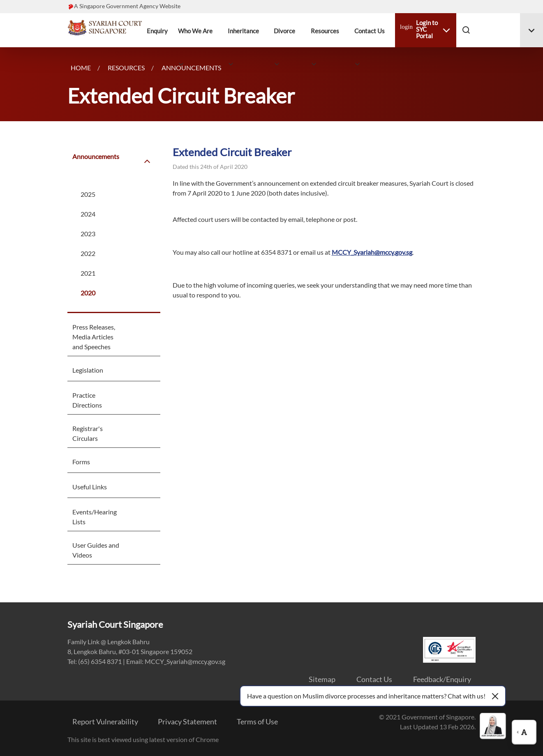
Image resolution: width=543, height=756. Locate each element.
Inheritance (243, 31)
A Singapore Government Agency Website (127, 6)
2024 (88, 214)
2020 (88, 293)
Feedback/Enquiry (442, 679)
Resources (325, 31)
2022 (88, 253)
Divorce (284, 31)
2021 (88, 273)
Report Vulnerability (105, 721)
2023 (88, 234)
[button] (466, 30)
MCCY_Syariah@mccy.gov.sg (372, 252)
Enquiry (157, 31)
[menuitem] (98, 166)
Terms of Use (257, 721)
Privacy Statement (187, 721)
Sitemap (322, 679)
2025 (88, 194)
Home (81, 68)
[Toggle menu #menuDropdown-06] (531, 30)
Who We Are (195, 31)
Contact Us (370, 31)
